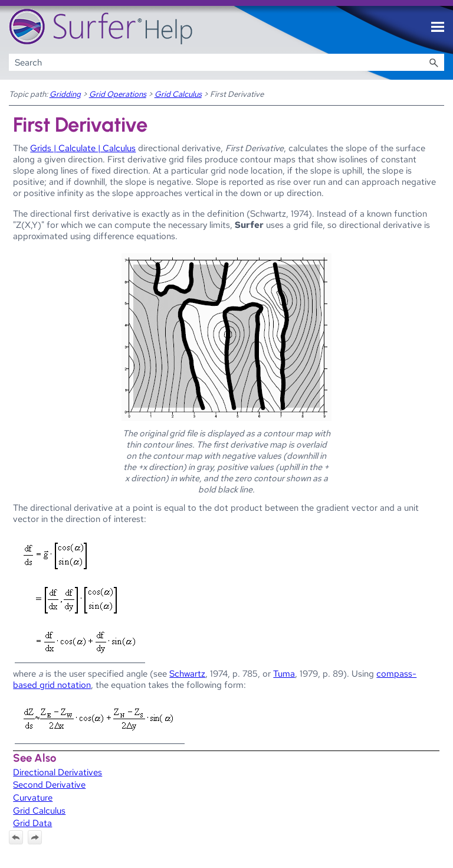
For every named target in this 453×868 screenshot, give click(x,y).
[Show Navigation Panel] (438, 27)
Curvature (33, 797)
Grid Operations (118, 94)
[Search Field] (227, 62)
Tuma (284, 673)
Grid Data (32, 823)
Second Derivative (49, 784)
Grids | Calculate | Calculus (83, 148)
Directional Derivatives (58, 772)
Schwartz (187, 673)
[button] (434, 62)
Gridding (65, 94)
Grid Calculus (178, 94)
